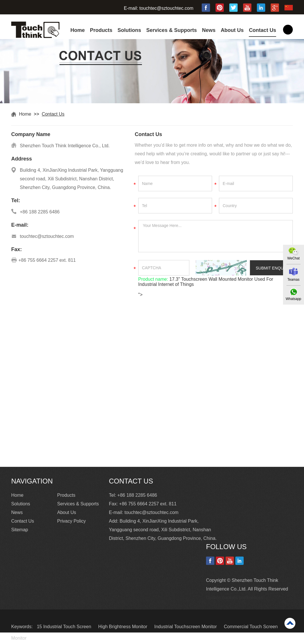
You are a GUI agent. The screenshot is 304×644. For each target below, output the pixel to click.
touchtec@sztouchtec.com (166, 8)
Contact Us (262, 30)
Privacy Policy (72, 521)
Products (101, 30)
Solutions (129, 30)
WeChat (293, 258)
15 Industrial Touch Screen (65, 627)
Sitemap (20, 530)
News (209, 30)
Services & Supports (172, 30)
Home (78, 30)
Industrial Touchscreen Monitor (186, 627)
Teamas (293, 280)
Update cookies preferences (235, 598)
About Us (232, 30)
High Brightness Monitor (123, 627)
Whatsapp (293, 299)
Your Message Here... (216, 236)
